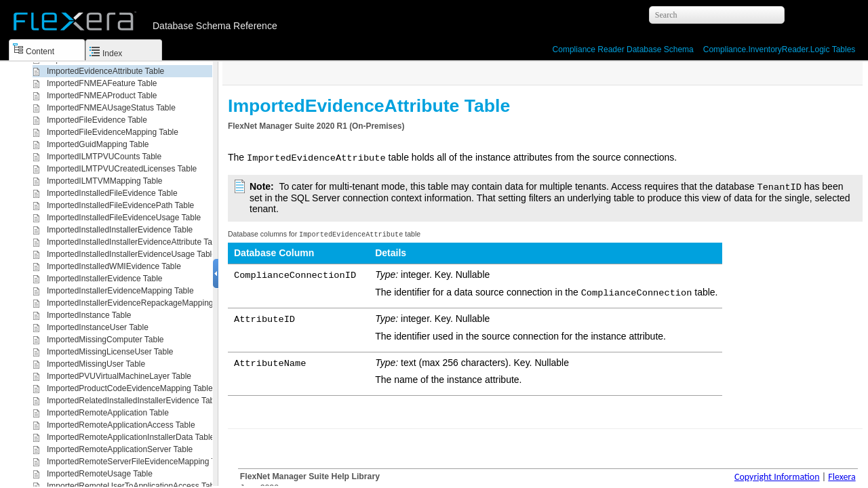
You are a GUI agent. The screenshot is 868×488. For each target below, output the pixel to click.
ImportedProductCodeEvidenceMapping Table (130, 388)
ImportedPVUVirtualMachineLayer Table (119, 376)
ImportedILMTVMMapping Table (105, 181)
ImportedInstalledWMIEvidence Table (114, 266)
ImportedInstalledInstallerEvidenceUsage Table (132, 254)
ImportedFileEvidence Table (97, 120)
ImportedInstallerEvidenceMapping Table (120, 291)
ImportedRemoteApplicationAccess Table (121, 425)
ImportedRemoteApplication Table (108, 413)
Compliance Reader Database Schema (623, 49)
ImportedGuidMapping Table (98, 144)
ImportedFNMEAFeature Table (102, 83)
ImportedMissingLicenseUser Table (110, 352)
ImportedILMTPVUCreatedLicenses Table (122, 169)
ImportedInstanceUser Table (98, 327)
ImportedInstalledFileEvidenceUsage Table (124, 218)
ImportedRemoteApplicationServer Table (120, 449)
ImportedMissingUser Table (96, 364)
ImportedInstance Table (89, 315)
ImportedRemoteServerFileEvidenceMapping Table (139, 462)
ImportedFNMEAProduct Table (102, 96)
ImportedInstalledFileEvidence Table (112, 193)
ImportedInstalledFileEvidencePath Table (120, 205)
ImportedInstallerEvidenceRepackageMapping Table (141, 303)
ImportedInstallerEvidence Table (105, 279)
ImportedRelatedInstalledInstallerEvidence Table (134, 401)
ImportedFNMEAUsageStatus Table (111, 108)
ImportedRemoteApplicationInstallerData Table (131, 437)
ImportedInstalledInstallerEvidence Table (120, 230)
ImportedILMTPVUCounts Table (104, 157)
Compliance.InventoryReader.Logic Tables (780, 49)
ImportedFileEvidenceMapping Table (113, 132)
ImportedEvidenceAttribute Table (105, 71)
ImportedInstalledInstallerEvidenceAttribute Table (135, 242)
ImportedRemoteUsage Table (100, 474)
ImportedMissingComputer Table (105, 340)
